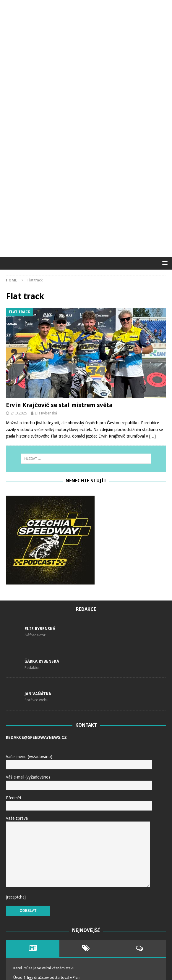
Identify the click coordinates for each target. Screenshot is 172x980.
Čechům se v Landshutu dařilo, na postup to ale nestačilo (61, 874)
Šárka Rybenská (42, 539)
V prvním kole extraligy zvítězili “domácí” (47, 911)
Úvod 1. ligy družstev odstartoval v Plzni (47, 855)
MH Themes (132, 974)
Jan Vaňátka (38, 571)
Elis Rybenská (46, 291)
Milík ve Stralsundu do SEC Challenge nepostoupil (55, 883)
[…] (152, 314)
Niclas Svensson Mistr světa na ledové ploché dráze (57, 930)
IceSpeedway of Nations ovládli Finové (46, 921)
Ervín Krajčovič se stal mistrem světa (59, 283)
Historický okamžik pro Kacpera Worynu (47, 864)
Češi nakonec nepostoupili (36, 902)
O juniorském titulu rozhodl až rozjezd (46, 949)
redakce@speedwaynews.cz (36, 615)
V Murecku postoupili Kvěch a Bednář (44, 893)
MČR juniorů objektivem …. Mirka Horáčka (49, 940)
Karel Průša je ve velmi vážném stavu (44, 846)
